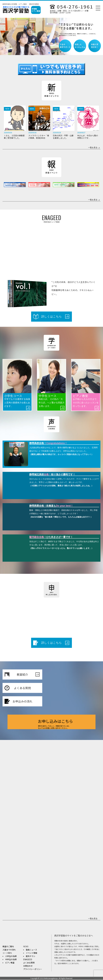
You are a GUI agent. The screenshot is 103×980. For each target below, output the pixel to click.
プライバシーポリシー (33, 969)
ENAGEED (28, 960)
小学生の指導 (11, 956)
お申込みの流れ (27, 702)
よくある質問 (27, 688)
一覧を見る (94, 148)
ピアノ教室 (10, 963)
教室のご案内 (8, 947)
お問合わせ (28, 966)
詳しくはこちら (55, 317)
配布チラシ (31, 956)
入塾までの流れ (9, 950)
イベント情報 (32, 953)
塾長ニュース (31, 950)
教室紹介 (29, 675)
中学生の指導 (11, 960)
